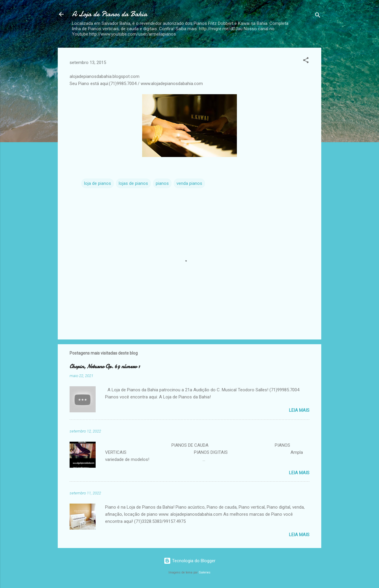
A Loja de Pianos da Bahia (110, 14)
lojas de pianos (133, 183)
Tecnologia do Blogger (190, 561)
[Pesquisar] (318, 16)
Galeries (205, 572)
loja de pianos (98, 183)
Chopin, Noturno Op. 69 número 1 (105, 367)
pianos (162, 183)
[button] (306, 61)
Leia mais (299, 410)
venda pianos (189, 183)
